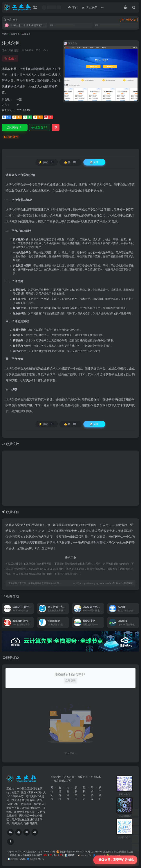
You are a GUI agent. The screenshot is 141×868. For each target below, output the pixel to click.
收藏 (10, 58)
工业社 (29, 852)
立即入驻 (129, 20)
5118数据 (119, 525)
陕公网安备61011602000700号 (73, 852)
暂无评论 (12, 658)
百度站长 (83, 777)
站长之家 (69, 777)
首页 (6, 34)
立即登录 (70, 681)
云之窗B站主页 (62, 781)
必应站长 (96, 777)
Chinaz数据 (27, 531)
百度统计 (55, 777)
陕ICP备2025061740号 (44, 852)
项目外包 (15, 34)
